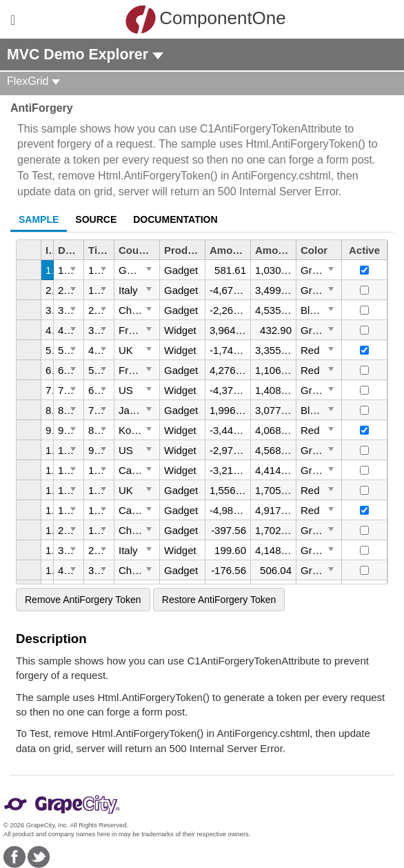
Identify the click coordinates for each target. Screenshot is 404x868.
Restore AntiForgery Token (219, 600)
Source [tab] (96, 219)
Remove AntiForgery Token (83, 600)
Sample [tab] (39, 219)
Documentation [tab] (175, 219)
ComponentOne (205, 19)
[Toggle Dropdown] (73, 269)
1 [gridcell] (48, 270)
